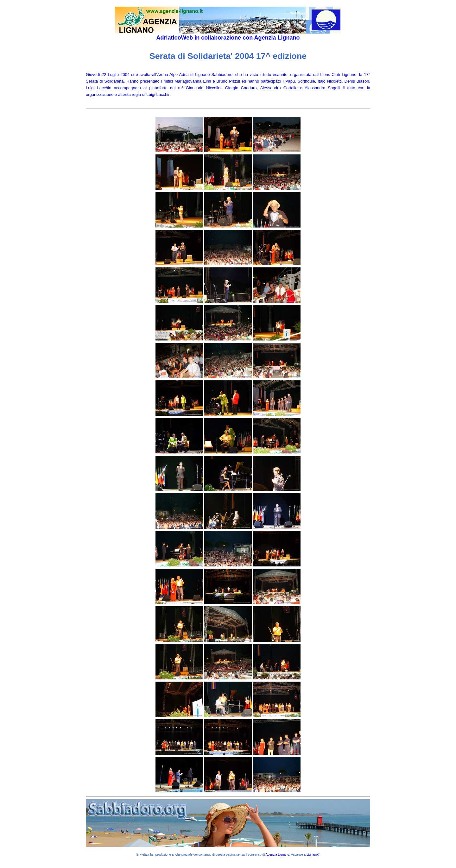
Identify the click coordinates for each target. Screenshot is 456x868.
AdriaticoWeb (174, 38)
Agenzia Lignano (277, 38)
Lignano (312, 855)
